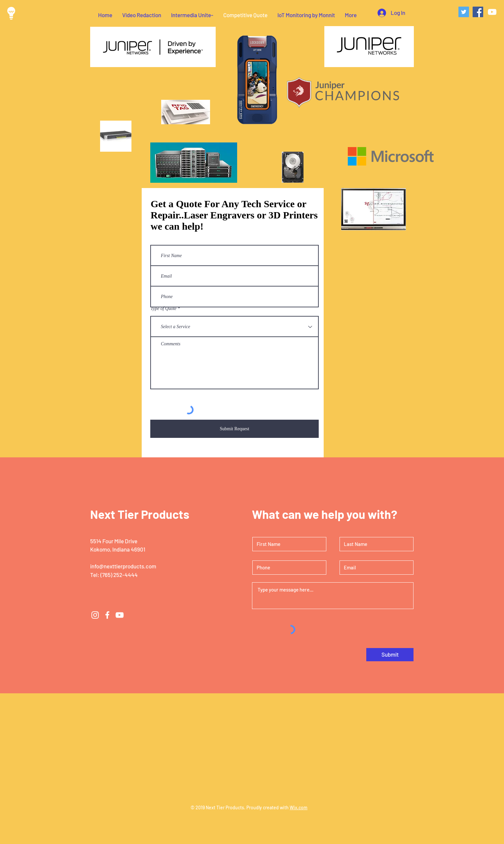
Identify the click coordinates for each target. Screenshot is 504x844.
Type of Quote (163, 309)
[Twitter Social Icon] (464, 12)
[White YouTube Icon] (492, 12)
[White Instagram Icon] (95, 615)
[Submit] (390, 655)
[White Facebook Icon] (107, 615)
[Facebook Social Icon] (478, 12)
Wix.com (299, 807)
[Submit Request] (234, 429)
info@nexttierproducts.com (123, 566)
